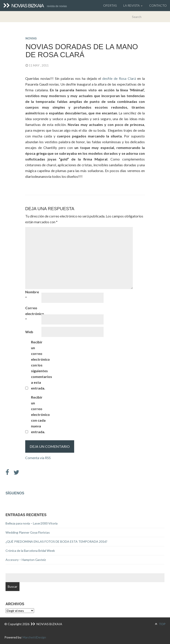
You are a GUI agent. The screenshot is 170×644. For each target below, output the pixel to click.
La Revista (133, 5)
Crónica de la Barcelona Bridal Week (30, 551)
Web (29, 332)
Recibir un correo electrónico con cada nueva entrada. (39, 414)
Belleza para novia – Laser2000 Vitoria (32, 523)
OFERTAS (110, 5)
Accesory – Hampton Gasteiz (26, 560)
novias (31, 38)
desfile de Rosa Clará (120, 78)
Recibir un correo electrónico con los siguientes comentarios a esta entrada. (39, 365)
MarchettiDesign (34, 637)
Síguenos (15, 493)
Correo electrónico (33, 314)
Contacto (158, 5)
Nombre (32, 295)
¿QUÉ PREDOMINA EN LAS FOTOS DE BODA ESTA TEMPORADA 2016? (56, 541)
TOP (160, 624)
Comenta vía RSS (38, 458)
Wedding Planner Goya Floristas (28, 532)
